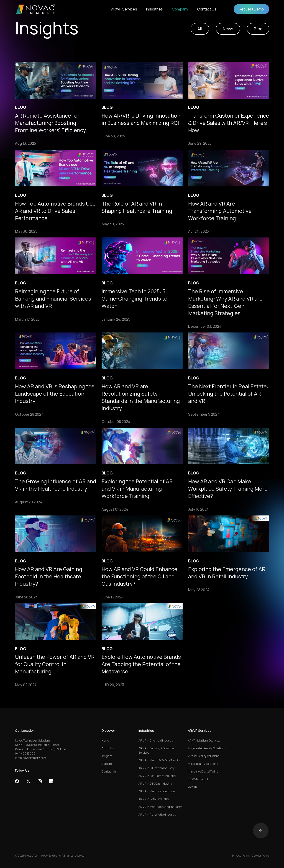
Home (105, 741)
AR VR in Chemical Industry (156, 741)
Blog (258, 29)
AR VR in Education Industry (157, 768)
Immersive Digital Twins (203, 771)
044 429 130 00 (25, 753)
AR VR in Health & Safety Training (160, 760)
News (228, 29)
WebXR (192, 787)
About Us (107, 748)
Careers (107, 764)
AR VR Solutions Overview (204, 741)
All (200, 29)
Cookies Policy (261, 856)
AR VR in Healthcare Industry (157, 791)
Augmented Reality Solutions (207, 748)
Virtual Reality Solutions (204, 756)
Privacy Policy (241, 856)
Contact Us (109, 771)
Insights (107, 756)
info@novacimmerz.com (31, 758)
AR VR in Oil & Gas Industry (155, 784)
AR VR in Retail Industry (154, 799)
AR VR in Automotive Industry (157, 815)
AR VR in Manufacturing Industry (160, 807)
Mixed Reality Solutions (203, 764)
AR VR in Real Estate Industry (157, 776)
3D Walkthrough (198, 779)
